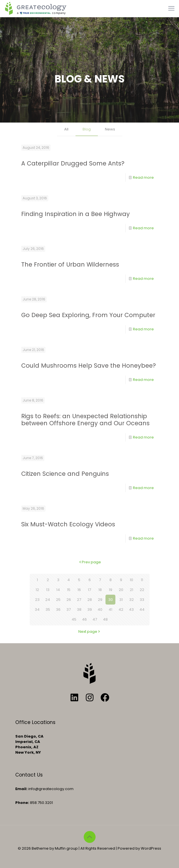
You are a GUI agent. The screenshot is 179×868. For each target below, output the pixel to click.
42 (121, 609)
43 (131, 609)
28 (90, 600)
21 (131, 590)
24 (48, 600)
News (110, 129)
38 (79, 609)
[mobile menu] (171, 8)
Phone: (22, 803)
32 (131, 600)
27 (79, 600)
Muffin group (66, 848)
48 (105, 619)
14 (58, 590)
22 (142, 590)
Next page (90, 632)
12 (37, 590)
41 (110, 609)
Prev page (89, 562)
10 (131, 580)
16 (79, 590)
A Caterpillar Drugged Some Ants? (73, 163)
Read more (143, 177)
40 (100, 609)
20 (121, 590)
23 (37, 600)
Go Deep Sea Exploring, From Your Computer (88, 315)
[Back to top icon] (90, 837)
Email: (21, 789)
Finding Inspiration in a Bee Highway (76, 214)
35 (48, 609)
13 (48, 590)
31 (121, 600)
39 (90, 609)
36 (58, 609)
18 (100, 590)
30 (111, 600)
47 (95, 619)
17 (89, 590)
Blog (87, 129)
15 (69, 590)
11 (142, 580)
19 (111, 590)
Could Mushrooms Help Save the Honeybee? (89, 366)
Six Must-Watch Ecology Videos (68, 524)
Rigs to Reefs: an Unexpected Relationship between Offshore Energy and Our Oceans (85, 420)
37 (69, 609)
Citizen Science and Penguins (65, 474)
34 (37, 609)
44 (142, 609)
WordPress (151, 848)
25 (58, 600)
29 (100, 600)
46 (84, 619)
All (66, 129)
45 (74, 619)
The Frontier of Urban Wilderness (70, 264)
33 (142, 600)
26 (69, 600)
